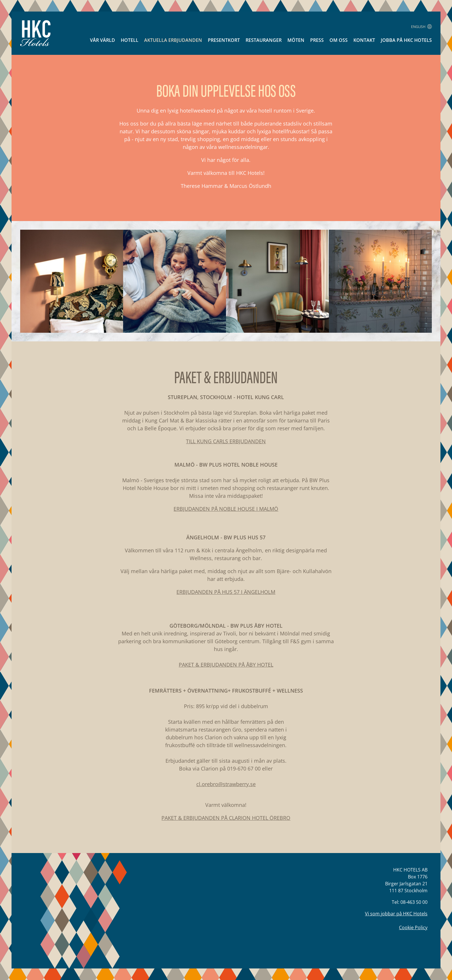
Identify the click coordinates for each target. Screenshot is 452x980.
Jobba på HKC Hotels (406, 40)
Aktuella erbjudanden (173, 40)
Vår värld (102, 40)
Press (317, 40)
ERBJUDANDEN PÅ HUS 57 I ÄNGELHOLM (226, 592)
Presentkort (224, 40)
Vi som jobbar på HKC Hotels (396, 914)
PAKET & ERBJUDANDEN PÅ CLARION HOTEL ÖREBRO (226, 818)
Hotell (130, 40)
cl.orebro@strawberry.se (226, 784)
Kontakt (364, 40)
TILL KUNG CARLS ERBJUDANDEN (226, 441)
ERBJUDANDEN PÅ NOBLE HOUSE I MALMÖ (226, 509)
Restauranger (264, 40)
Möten (296, 40)
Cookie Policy (413, 927)
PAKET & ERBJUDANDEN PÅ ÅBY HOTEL (226, 665)
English (421, 27)
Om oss (339, 40)
